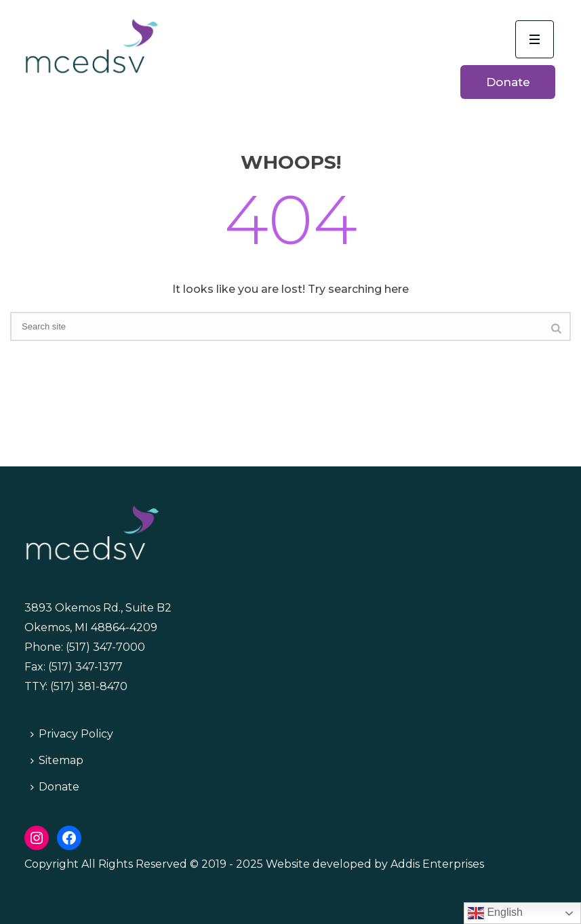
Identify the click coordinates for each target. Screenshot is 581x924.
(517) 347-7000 (105, 647)
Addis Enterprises (437, 864)
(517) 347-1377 (85, 667)
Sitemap (57, 760)
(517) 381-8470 (89, 686)
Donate (55, 787)
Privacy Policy (72, 734)
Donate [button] (508, 82)
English (495, 913)
